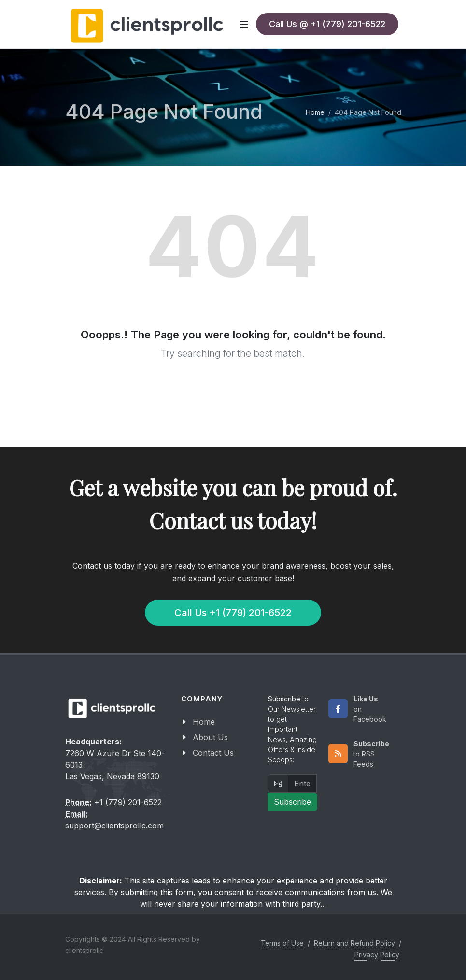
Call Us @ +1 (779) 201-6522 (327, 24)
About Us (210, 737)
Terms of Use (282, 943)
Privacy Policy (377, 955)
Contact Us (213, 753)
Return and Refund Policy (354, 943)
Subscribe (292, 802)
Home (315, 112)
